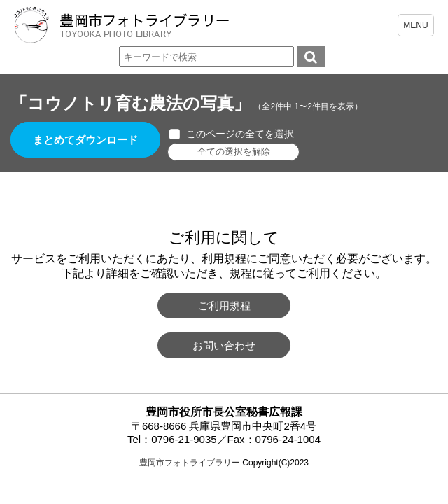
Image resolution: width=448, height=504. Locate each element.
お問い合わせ (224, 345)
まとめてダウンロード (85, 140)
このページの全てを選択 (240, 134)
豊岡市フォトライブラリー (190, 463)
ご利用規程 (224, 306)
